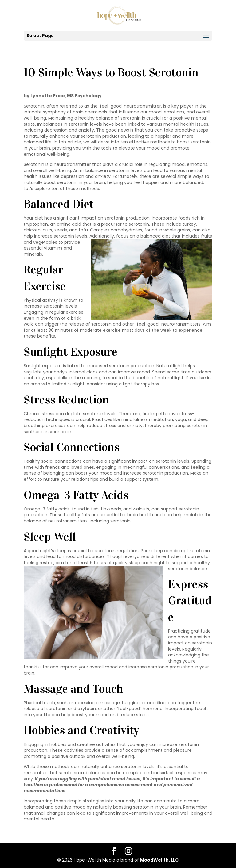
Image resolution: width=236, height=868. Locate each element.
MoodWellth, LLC (159, 860)
